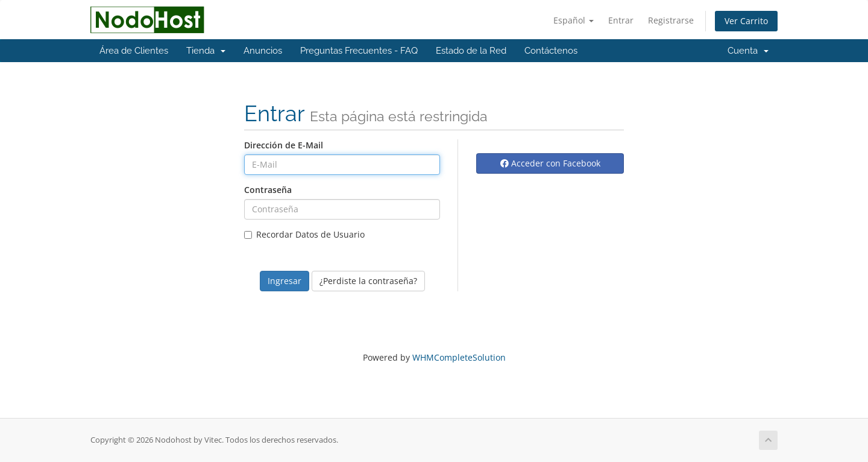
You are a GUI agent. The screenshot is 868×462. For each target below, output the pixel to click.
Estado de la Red (471, 51)
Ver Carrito (746, 21)
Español (574, 20)
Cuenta (748, 51)
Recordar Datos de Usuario (304, 234)
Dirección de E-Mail (284, 145)
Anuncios (263, 51)
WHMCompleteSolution (459, 357)
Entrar (621, 20)
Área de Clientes (134, 51)
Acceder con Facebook (550, 163)
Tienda (206, 51)
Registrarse (671, 20)
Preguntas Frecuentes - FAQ (359, 51)
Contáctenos (551, 51)
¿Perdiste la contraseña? (368, 281)
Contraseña (268, 190)
